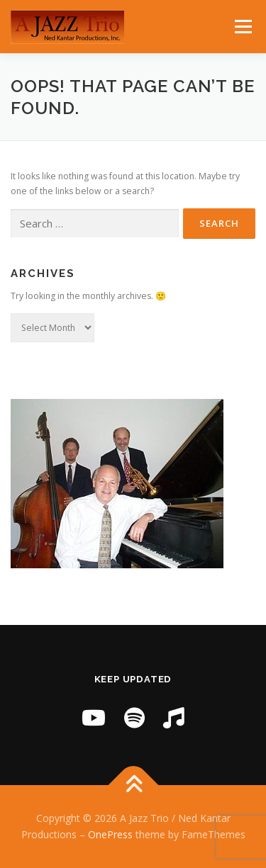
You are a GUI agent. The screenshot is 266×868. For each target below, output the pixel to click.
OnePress (110, 834)
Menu (242, 27)
